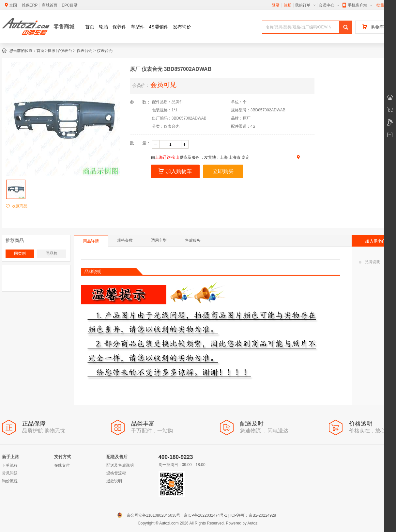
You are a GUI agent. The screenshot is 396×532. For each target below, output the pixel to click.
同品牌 (52, 253)
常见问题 (10, 473)
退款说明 (114, 481)
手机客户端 (357, 5)
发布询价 (182, 27)
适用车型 (159, 240)
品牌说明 (370, 262)
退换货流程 (116, 473)
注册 (288, 5)
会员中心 (329, 5)
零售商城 (64, 27)
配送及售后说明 (120, 465)
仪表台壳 (84, 51)
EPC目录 (70, 5)
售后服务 (193, 240)
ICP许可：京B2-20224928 (253, 515)
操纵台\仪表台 (60, 51)
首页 (90, 27)
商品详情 (91, 241)
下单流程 (10, 465)
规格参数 (125, 240)
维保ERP (30, 5)
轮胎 (103, 27)
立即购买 (223, 171)
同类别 (20, 253)
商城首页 (50, 5)
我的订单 (305, 5)
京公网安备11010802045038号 (150, 515)
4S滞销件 (159, 27)
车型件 (138, 27)
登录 (276, 5)
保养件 (119, 27)
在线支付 (62, 465)
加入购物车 (175, 171)
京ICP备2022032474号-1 (205, 515)
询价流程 (10, 481)
